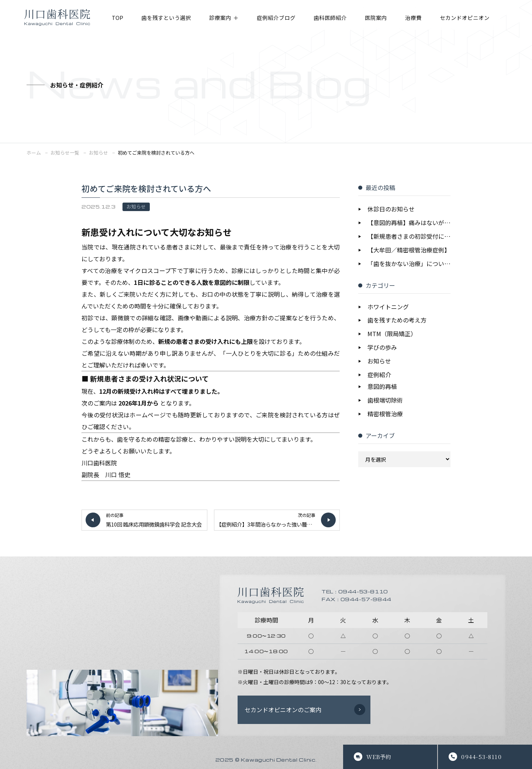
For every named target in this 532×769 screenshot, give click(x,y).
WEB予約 (379, 757)
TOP (118, 18)
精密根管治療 (385, 414)
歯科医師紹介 (340, 18)
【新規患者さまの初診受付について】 (409, 237)
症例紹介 (379, 375)
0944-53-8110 (481, 757)
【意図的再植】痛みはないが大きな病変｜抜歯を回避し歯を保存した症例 (409, 223)
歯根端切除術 (385, 401)
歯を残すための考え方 (397, 321)
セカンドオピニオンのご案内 (283, 710)
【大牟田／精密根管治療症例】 (409, 250)
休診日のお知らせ (391, 209)
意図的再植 (382, 387)
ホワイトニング (388, 307)
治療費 (426, 18)
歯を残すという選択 (169, 18)
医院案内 (387, 18)
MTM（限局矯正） (392, 334)
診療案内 (225, 18)
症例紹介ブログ (283, 18)
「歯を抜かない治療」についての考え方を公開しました (409, 264)
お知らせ (136, 206)
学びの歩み (382, 348)
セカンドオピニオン (480, 18)
